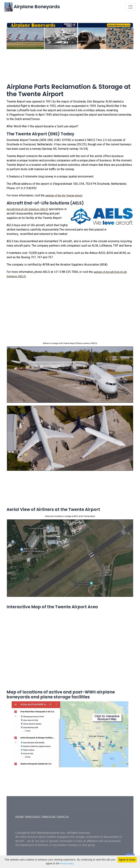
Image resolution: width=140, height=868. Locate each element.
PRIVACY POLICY (33, 817)
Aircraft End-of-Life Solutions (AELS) (27, 209)
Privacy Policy (67, 864)
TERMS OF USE (49, 817)
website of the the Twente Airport (64, 196)
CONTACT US (63, 817)
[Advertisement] (70, 62)
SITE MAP (20, 817)
